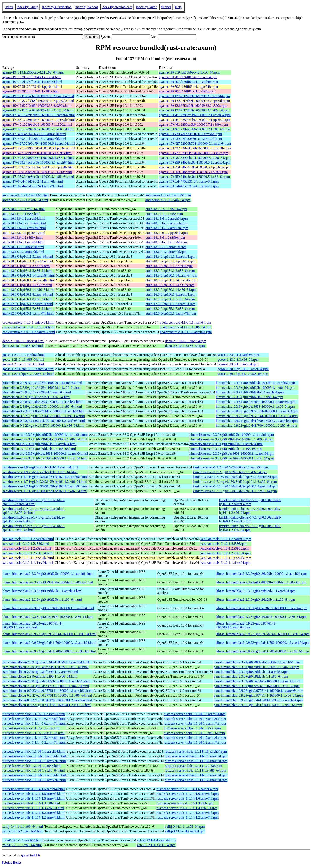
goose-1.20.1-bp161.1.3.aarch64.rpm (243, 369)
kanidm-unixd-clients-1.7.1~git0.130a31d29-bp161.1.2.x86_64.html (33, 511)
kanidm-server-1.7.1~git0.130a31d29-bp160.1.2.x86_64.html (45, 491)
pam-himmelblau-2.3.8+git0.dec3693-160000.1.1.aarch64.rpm (257, 681)
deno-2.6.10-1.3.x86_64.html (23, 346)
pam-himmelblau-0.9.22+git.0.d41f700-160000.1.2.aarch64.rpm (258, 700)
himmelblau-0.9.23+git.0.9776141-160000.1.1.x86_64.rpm (257, 416)
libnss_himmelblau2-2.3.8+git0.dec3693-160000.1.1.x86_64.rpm (261, 617)
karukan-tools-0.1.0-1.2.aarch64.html (28, 539)
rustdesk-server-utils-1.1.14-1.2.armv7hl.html (34, 817)
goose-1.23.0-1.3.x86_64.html (23, 360)
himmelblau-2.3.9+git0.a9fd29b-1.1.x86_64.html (36, 397)
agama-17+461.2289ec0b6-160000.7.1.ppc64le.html (39, 120)
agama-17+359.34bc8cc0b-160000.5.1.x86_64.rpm (195, 177)
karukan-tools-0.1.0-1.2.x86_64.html (28, 553)
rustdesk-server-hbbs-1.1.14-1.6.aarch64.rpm (196, 751)
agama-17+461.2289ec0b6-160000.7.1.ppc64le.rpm (195, 120)
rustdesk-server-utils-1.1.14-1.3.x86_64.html (33, 808)
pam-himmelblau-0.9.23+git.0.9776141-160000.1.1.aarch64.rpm (258, 691)
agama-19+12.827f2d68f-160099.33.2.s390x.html (37, 106)
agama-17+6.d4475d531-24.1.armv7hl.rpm (189, 186)
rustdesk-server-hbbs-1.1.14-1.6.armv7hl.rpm (196, 761)
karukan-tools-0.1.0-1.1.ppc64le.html (28, 558)
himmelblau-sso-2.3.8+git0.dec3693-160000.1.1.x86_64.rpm (232, 458)
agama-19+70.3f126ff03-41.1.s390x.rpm (187, 91)
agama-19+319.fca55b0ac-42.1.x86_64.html (33, 72)
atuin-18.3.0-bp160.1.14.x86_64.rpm (171, 290)
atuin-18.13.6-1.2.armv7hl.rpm (167, 228)
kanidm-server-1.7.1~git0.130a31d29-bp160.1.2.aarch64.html (45, 486)
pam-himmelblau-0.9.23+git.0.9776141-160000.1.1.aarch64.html (47, 691)
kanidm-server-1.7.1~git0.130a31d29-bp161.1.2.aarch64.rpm (235, 477)
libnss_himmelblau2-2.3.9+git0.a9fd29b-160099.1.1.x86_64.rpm (261, 582)
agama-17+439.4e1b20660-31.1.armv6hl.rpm (191, 134)
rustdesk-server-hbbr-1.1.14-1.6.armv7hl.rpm (195, 723)
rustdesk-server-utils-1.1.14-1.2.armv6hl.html (34, 813)
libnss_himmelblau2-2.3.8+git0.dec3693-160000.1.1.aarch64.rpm (262, 608)
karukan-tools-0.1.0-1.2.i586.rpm (223, 544)
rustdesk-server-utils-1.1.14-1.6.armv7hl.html (34, 798)
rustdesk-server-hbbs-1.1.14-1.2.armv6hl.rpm (196, 775)
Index (9, 7)
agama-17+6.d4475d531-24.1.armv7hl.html (33, 186)
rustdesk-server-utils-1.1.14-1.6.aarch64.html (34, 789)
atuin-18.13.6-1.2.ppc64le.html (24, 233)
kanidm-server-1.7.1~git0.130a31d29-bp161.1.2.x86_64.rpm (235, 482)
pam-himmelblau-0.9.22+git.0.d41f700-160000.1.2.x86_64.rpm (258, 705)
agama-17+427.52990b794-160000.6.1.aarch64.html (39, 143)
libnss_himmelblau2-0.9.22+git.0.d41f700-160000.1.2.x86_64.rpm (262, 651)
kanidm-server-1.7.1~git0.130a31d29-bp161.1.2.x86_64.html (45, 482)
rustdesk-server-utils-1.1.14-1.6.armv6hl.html (34, 794)
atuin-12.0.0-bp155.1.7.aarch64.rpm (171, 304)
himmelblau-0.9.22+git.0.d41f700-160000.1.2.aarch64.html (44, 421)
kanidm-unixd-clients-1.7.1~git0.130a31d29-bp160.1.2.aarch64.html (33, 519)
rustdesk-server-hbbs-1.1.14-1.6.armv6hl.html (34, 756)
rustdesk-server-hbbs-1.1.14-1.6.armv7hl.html (34, 761)
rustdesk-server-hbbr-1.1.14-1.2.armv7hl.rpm (195, 742)
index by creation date (117, 7)
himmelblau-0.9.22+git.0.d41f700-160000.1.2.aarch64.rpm (257, 421)
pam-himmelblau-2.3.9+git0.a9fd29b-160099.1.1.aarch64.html (46, 662)
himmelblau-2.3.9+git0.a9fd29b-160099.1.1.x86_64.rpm (255, 388)
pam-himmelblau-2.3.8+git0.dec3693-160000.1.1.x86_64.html (46, 686)
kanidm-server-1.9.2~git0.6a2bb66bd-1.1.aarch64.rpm (230, 467)
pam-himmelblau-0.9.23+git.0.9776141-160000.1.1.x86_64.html (47, 695)
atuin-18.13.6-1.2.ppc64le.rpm (167, 233)
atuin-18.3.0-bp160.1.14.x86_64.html (28, 290)
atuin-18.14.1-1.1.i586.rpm (164, 214)
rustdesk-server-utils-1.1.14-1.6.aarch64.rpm (187, 789)
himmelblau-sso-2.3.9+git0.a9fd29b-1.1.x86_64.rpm (226, 449)
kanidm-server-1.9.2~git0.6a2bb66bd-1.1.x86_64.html (40, 472)
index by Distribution (57, 7)
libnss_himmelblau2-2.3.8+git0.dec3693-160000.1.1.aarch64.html (48, 608)
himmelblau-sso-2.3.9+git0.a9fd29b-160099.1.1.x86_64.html (45, 439)
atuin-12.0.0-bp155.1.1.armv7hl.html (28, 313)
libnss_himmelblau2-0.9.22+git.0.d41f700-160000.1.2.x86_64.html (49, 651)
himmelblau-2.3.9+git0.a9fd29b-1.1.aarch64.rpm (250, 392)
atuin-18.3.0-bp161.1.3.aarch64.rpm (171, 256)
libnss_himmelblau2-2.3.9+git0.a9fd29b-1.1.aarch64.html (42, 591)
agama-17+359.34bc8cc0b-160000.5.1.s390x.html (37, 172)
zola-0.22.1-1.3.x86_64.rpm (156, 845)
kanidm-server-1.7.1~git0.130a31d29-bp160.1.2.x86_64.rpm (235, 491)
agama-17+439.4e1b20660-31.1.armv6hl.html (34, 134)
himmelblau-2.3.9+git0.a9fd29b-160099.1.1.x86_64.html (42, 388)
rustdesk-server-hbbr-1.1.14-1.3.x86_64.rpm (194, 733)
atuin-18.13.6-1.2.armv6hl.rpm (167, 223)
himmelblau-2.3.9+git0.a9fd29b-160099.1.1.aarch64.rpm (255, 383)
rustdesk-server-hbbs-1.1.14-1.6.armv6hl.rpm (196, 756)
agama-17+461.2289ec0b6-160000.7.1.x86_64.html (38, 129)
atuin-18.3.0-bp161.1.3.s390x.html (26, 266)
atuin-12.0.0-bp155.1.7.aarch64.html (28, 304)
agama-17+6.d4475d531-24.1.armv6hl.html (33, 181)
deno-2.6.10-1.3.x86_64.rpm (185, 346)
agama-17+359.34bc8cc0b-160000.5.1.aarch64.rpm (195, 162)
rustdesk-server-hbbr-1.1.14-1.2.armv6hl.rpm (195, 738)
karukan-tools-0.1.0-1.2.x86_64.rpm (225, 553)
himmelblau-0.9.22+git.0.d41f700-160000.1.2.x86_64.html (43, 425)
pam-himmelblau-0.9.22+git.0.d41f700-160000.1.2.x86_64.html (47, 705)
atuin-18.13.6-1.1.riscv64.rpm (166, 242)
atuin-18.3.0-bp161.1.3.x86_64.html (27, 271)
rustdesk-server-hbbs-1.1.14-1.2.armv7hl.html (34, 780)
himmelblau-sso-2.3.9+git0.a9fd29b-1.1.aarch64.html (39, 444)
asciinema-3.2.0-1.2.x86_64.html (25, 200)
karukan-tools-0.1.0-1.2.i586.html (26, 544)
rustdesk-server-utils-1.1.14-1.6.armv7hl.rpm (188, 798)
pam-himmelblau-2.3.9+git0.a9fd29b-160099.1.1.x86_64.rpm (257, 667)
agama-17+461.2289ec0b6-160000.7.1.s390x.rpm (194, 125)
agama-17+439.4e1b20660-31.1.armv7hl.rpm (191, 139)
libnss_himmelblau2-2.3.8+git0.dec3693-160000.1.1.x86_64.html (48, 617)
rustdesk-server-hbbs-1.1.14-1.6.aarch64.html (34, 751)
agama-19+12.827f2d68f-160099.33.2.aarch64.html (38, 96)
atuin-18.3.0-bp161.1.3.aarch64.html (28, 256)
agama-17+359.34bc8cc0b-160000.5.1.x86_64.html (38, 177)
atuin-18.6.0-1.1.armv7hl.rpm (166, 252)
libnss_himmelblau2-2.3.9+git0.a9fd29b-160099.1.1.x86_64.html (48, 582)
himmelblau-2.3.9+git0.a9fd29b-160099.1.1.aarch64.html (42, 383)
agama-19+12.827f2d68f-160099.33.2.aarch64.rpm (195, 96)
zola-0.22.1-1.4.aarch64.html (22, 840)
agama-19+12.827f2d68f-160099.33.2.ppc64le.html (38, 101)
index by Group (27, 7)
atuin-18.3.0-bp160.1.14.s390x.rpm (170, 285)
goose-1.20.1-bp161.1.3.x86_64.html (28, 374)
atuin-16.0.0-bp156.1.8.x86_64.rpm (170, 299)
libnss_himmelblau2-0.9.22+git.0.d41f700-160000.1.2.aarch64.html (49, 643)
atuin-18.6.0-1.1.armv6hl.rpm (166, 247)
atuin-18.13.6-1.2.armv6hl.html (24, 223)
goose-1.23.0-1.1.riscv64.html (23, 364)
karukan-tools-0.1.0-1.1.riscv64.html (28, 563)
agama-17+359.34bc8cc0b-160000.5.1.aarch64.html (39, 162)
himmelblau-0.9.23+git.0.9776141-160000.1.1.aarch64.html (44, 411)
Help (178, 7)
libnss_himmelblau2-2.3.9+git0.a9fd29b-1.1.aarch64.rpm (256, 591)
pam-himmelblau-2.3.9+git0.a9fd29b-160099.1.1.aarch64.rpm (257, 662)
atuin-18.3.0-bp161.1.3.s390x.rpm (169, 266)
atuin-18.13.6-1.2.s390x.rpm (165, 237)
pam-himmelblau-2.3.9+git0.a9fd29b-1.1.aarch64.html (40, 672)
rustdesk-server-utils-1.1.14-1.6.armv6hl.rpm (188, 794)
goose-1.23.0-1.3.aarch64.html (24, 355)
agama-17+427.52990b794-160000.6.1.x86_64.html (39, 158)
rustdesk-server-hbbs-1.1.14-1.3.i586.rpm (193, 766)
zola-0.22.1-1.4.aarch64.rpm (156, 840)
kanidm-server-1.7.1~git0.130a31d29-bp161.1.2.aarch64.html (45, 477)
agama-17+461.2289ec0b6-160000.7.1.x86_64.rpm (195, 129)
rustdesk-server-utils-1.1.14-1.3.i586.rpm (185, 803)
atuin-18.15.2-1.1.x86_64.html (24, 209)
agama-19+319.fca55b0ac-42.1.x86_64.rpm (189, 72)
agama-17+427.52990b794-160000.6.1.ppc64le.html (39, 148)
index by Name (147, 7)
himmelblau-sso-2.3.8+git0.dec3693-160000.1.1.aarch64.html (45, 454)
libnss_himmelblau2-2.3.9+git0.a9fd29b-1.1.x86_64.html (42, 599)
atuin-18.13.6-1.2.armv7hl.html (24, 228)
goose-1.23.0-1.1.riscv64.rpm (238, 364)
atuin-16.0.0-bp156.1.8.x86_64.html (27, 299)
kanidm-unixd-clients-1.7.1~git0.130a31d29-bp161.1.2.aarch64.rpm (250, 502)
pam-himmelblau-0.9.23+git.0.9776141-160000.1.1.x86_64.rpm (258, 695)
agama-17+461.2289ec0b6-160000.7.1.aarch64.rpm (195, 115)
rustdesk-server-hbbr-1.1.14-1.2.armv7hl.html (34, 742)
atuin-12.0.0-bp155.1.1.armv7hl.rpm (171, 313)
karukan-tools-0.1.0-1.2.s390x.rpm (225, 548)
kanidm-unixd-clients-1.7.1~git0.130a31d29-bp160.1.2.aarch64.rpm (250, 519)
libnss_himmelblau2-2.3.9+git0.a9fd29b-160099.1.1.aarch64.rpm (261, 574)
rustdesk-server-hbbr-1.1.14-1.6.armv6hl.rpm (195, 719)
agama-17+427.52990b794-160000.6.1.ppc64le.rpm (195, 148)
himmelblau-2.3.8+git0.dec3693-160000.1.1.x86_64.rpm (255, 407)
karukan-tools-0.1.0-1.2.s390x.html (27, 548)
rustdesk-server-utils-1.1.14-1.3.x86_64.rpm (187, 808)
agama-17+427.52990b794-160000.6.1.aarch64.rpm (195, 143)
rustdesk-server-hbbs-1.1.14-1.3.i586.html (31, 766)
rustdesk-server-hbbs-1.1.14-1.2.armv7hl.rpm (196, 780)
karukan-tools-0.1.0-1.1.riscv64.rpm (225, 563)
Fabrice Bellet (11, 863)
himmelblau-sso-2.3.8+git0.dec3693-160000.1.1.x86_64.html (45, 458)
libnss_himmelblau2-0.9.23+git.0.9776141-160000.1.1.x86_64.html (49, 634)
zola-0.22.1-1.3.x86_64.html (22, 845)
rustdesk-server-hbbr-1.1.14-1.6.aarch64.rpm (195, 714)
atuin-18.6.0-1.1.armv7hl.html (23, 252)
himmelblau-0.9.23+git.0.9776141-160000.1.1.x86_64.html (44, 416)
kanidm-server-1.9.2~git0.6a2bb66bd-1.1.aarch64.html (40, 467)
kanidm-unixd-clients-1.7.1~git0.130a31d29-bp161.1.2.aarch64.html (33, 502)
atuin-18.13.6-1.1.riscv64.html (23, 242)
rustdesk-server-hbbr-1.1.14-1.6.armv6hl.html (34, 719)
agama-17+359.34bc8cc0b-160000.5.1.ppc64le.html (39, 167)
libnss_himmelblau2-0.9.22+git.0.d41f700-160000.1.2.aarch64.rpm (263, 643)
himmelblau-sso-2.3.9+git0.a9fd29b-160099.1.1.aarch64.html (45, 435)
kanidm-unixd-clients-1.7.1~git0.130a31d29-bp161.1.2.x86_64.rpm (250, 511)
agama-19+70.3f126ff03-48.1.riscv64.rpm (188, 77)
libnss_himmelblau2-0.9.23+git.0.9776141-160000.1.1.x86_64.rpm (263, 634)
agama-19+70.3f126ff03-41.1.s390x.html (31, 91)
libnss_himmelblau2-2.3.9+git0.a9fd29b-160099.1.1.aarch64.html (48, 574)
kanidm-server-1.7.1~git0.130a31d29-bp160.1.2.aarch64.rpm (235, 486)
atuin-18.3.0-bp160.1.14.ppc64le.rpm (171, 280)
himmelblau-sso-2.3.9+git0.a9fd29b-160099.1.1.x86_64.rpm (231, 439)
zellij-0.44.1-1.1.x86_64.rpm (185, 826)
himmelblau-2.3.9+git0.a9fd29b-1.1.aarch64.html (37, 392)
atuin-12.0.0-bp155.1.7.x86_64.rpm (170, 309)
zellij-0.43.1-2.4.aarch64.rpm (185, 831)
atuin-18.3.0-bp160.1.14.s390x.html (27, 285)
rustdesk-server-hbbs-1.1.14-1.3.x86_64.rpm (195, 770)
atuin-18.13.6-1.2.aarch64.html (24, 219)
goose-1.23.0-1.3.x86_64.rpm (238, 360)
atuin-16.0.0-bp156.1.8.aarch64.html (28, 294)
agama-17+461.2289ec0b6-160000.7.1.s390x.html (37, 125)
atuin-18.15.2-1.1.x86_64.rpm (166, 209)
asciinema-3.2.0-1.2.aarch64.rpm (168, 195)
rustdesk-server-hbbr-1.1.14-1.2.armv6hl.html (34, 738)
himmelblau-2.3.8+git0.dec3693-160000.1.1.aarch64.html (42, 402)
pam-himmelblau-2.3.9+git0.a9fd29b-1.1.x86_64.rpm (251, 676)
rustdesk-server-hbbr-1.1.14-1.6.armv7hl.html (34, 723)
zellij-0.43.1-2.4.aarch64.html (23, 831)
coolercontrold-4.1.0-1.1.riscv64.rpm (185, 322)
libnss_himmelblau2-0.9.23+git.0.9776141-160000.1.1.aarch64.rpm (246, 625)
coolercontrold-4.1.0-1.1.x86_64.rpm (186, 327)
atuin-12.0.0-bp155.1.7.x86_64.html (27, 309)
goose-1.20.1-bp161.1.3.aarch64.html (28, 369)
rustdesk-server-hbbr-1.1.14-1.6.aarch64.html (34, 714)
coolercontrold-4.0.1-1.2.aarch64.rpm (186, 332)
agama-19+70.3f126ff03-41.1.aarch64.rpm (189, 82)
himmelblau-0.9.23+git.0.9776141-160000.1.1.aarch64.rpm (257, 411)
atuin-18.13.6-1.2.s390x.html (22, 237)
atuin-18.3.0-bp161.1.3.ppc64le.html (28, 261)
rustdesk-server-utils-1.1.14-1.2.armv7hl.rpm (188, 817)
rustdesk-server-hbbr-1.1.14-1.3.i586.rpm (192, 728)
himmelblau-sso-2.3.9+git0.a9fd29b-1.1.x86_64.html (39, 449)
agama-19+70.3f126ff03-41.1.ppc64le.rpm (189, 87)
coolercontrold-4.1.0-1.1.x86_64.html (28, 327)
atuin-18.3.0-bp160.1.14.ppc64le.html (29, 280)
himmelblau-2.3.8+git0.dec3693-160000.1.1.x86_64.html (42, 407)
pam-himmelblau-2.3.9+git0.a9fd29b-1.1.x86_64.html (40, 676)
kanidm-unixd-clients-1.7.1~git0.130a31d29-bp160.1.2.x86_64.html (33, 528)
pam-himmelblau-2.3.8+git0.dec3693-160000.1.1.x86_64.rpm (257, 686)
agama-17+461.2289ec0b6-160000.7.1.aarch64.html (39, 115)
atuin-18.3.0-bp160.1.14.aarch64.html (29, 275)
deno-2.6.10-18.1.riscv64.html (23, 341)
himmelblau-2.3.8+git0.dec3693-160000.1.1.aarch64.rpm (256, 402)
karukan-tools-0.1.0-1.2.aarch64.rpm (226, 539)
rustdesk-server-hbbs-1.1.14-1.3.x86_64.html (34, 770)
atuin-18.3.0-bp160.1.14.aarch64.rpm (171, 275)
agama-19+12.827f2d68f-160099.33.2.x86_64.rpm (194, 110)
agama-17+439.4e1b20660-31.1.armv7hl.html (34, 139)
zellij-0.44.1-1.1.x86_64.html (23, 826)
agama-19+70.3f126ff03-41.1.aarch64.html (32, 82)
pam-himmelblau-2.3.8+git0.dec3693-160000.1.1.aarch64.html (46, 681)
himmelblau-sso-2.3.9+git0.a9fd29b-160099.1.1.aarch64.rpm (232, 435)
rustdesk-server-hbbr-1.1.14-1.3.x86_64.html (33, 733)
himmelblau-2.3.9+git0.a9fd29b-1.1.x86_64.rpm (250, 397)
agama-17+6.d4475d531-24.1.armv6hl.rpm (189, 181)
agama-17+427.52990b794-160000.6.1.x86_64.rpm (195, 158)
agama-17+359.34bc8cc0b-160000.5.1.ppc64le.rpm (195, 167)
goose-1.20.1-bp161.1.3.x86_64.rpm (243, 374)
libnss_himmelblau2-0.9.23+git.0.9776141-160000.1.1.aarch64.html (32, 625)
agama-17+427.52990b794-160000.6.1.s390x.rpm (194, 153)
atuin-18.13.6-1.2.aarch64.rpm (167, 219)
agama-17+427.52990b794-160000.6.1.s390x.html (37, 153)
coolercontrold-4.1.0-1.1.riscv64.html (28, 322)
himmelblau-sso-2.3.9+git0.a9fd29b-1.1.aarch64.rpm (226, 444)
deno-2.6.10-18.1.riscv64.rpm (186, 341)
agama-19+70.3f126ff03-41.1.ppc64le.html (32, 87)
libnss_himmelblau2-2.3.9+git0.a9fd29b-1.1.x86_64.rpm (256, 599)
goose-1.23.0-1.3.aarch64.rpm (238, 355)
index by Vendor (87, 7)
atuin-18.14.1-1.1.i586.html (21, 214)
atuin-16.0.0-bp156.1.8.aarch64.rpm (171, 294)
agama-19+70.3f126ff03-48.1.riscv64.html (32, 77)
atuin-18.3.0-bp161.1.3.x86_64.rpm (170, 271)
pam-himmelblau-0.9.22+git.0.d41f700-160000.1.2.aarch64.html (47, 700)
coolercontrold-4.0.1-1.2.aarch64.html (29, 332)
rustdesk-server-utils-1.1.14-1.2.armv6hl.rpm (188, 813)
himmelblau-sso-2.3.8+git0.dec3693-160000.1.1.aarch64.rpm (232, 454)
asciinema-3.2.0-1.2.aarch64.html (26, 195)
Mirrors (166, 7)
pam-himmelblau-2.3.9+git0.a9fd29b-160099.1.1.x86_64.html (46, 667)
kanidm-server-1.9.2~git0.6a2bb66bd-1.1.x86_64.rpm (230, 472)
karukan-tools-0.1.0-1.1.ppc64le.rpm (226, 558)
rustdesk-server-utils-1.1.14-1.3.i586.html (31, 803)
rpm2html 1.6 (31, 855)
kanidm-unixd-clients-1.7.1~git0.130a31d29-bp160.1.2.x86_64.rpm (250, 528)
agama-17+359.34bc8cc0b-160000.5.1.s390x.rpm (193, 172)
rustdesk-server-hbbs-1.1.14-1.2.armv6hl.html (34, 775)
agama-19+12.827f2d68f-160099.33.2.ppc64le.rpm (195, 101)
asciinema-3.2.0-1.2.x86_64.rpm (168, 200)
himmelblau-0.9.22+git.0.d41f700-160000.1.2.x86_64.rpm (257, 425)
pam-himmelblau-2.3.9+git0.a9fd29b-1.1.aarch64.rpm (251, 672)
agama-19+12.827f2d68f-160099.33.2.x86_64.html (38, 110)
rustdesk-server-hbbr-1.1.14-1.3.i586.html (31, 728)
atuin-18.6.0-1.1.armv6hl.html (23, 247)
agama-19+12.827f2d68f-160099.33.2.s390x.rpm (193, 106)
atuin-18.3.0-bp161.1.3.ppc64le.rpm (171, 261)
